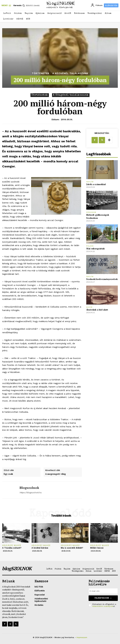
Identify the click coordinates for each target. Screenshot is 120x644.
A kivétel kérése (40, 548)
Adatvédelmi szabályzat (103, 606)
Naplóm (90, 182)
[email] (103, 591)
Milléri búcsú (97, 548)
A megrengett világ (55, 474)
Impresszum (82, 637)
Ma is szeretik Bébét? (72, 548)
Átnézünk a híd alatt (97, 310)
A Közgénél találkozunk (70, 73)
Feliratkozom (103, 598)
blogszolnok (29, 488)
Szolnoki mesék (12, 546)
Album (89, 307)
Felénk (90, 246)
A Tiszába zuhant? (12, 548)
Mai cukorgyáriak (95, 248)
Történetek (41, 73)
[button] (19, 5)
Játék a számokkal (96, 184)
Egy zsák (8, 474)
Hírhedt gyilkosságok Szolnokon (98, 216)
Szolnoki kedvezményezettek (102, 279)
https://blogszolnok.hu (31, 493)
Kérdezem (91, 212)
